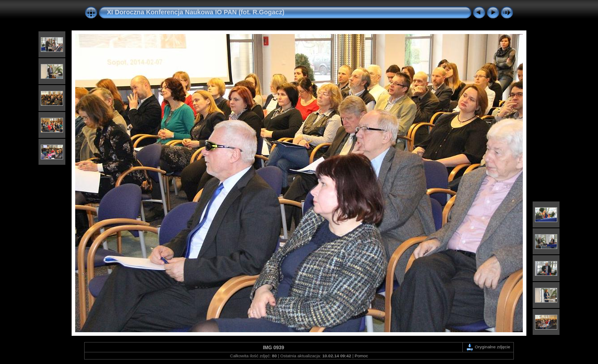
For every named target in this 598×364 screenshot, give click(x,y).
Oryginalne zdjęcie (488, 347)
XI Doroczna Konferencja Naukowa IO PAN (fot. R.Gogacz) (196, 12)
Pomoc (361, 356)
